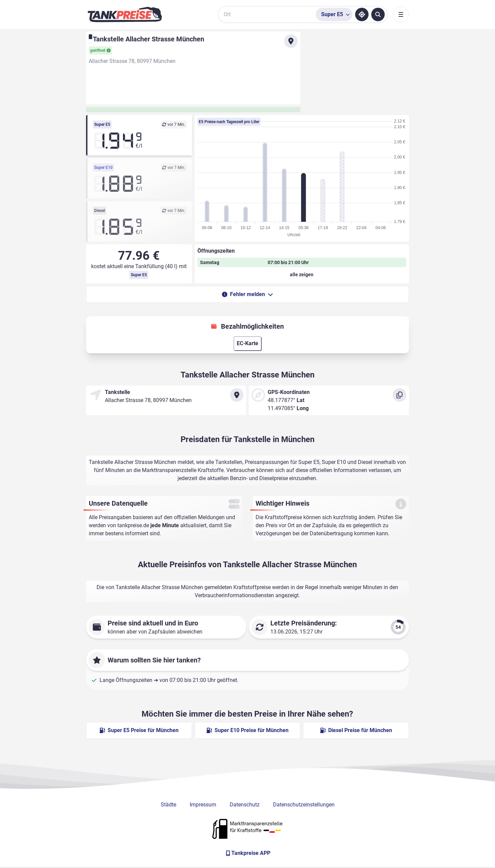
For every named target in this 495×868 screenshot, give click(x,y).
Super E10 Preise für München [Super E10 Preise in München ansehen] (247, 730)
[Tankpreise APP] (247, 853)
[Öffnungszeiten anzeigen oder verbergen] (302, 275)
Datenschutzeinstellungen (304, 805)
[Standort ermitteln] (362, 14)
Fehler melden (247, 294)
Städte (168, 805)
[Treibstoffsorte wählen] (334, 14)
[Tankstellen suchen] (378, 14)
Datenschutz (245, 805)
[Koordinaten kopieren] (399, 395)
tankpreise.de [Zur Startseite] (133, 525)
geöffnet (100, 50)
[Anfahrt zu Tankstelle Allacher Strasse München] (291, 41)
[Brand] (125, 14)
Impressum (203, 805)
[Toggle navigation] (401, 14)
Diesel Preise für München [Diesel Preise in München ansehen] (356, 730)
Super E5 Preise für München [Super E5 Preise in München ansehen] (139, 730)
